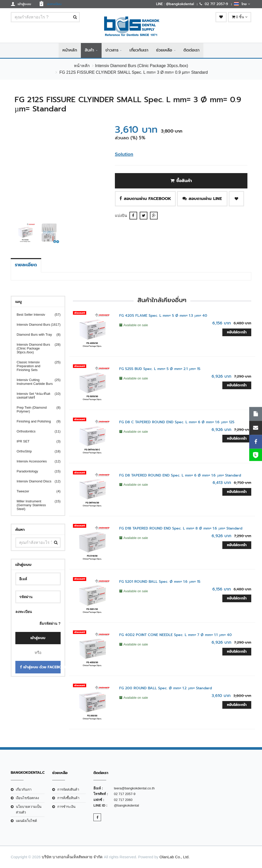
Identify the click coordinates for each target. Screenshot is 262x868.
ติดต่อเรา (192, 50)
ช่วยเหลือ (164, 50)
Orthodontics (35, 432)
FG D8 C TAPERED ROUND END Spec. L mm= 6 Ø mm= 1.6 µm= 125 (177, 422)
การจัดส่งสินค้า (68, 790)
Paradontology (35, 472)
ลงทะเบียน (24, 612)
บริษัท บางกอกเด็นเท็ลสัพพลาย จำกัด (72, 857)
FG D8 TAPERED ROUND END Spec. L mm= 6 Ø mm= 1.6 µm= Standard (180, 475)
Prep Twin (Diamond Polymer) (35, 410)
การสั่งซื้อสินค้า (68, 798)
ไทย (242, 4)
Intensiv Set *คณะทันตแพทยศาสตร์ (35, 396)
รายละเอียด (26, 265)
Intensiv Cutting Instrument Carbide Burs (35, 382)
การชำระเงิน (66, 807)
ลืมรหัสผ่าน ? (50, 623)
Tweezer (35, 491)
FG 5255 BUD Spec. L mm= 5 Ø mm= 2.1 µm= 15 (160, 369)
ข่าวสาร (112, 50)
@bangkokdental (126, 806)
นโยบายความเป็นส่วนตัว (29, 809)
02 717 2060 (123, 800)
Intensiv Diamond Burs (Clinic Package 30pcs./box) (141, 66)
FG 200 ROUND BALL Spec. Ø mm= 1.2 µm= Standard (166, 688)
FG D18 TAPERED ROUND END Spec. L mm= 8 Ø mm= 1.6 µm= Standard (181, 529)
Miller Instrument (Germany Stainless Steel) (35, 505)
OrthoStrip (35, 452)
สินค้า (89, 50)
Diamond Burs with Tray (35, 335)
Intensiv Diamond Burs (35, 325)
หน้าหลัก (70, 50)
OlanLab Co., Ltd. (174, 857)
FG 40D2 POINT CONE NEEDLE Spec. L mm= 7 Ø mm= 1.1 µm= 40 (176, 635)
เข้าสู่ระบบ (38, 638)
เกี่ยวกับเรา (139, 50)
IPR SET (35, 442)
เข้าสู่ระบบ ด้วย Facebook (40, 667)
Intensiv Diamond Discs (35, 481)
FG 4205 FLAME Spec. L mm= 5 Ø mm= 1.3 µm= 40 (163, 316)
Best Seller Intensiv (35, 315)
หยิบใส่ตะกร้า (237, 332)
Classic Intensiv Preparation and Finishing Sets (35, 366)
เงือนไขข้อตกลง (27, 798)
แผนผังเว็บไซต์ (26, 821)
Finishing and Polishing (35, 422)
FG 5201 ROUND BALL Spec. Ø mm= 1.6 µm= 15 (160, 582)
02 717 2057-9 (125, 794)
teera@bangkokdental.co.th (134, 788)
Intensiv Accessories (35, 462)
